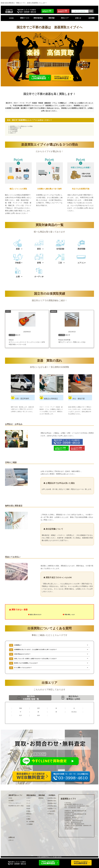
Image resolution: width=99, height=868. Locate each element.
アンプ (28, 803)
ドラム (28, 816)
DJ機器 (28, 819)
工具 (60, 263)
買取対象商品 (38, 18)
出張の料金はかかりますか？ (22, 654)
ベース (28, 801)
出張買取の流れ (52, 798)
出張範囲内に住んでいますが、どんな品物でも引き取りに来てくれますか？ (35, 650)
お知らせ (78, 18)
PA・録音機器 (30, 822)
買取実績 (51, 18)
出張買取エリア (52, 809)
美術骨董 (81, 249)
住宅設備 (60, 249)
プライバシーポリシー (15, 803)
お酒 (18, 277)
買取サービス (25, 18)
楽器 (18, 249)
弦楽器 (28, 806)
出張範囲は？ (18, 645)
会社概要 (92, 18)
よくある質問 (14, 131)
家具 (39, 249)
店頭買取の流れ (52, 803)
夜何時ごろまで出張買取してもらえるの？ (26, 663)
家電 (39, 263)
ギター (28, 798)
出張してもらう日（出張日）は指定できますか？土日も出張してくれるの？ (35, 659)
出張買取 (8, 108)
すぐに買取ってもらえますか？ (23, 668)
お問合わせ (51, 814)
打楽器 (28, 811)
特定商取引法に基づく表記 (16, 806)
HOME (11, 18)
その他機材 (30, 824)
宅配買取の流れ (52, 801)
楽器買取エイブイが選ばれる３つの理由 (21, 126)
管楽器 (28, 809)
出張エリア (13, 133)
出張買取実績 (14, 130)
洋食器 (18, 263)
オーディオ (39, 277)
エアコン (81, 263)
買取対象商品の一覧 (16, 128)
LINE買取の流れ (52, 806)
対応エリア (65, 18)
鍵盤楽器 (29, 814)
